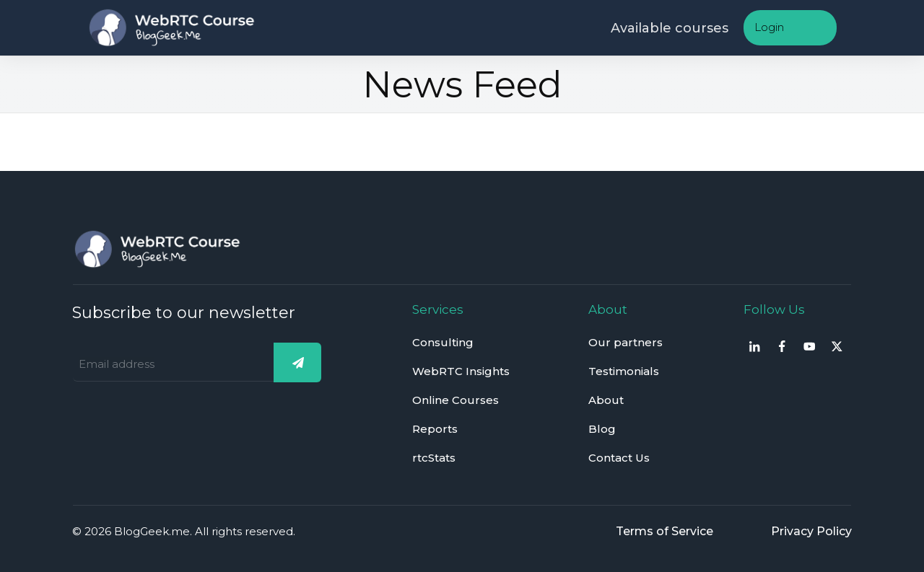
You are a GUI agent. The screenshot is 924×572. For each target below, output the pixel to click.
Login (769, 27)
